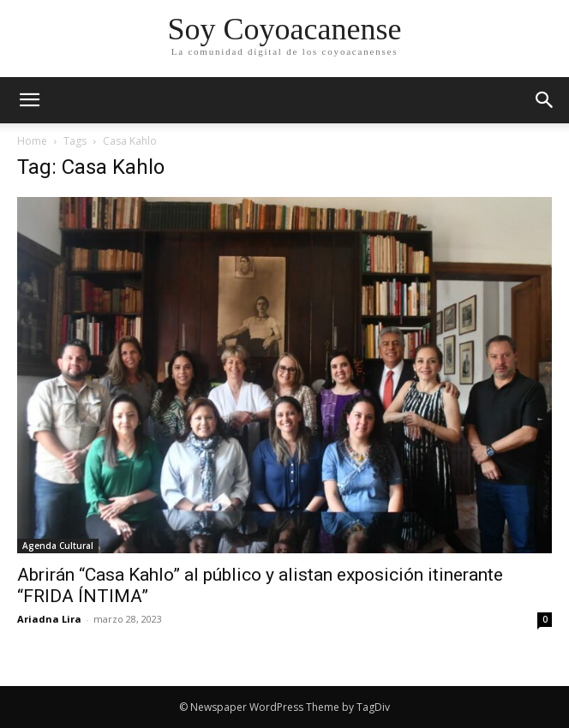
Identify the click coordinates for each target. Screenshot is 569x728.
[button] (545, 100)
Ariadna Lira (49, 619)
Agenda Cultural (58, 546)
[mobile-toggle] (29, 100)
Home (32, 141)
